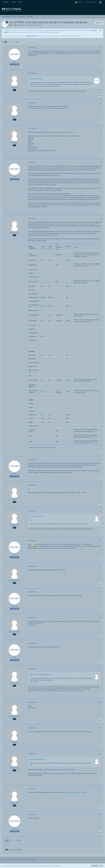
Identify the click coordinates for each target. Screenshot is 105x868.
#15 (100, 669)
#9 (101, 511)
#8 (101, 485)
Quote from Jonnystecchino (41, 675)
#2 (101, 73)
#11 (100, 566)
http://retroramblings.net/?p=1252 (73, 793)
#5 (101, 163)
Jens (12, 25)
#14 (100, 643)
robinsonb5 (45, 448)
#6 (101, 219)
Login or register (91, 2)
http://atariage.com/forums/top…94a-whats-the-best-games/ (46, 108)
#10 (100, 541)
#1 (101, 48)
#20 (100, 815)
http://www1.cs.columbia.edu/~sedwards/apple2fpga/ (44, 196)
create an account (32, 36)
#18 (100, 754)
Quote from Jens (36, 79)
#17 (100, 728)
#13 (100, 618)
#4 (101, 129)
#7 (101, 460)
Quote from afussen (37, 759)
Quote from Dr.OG (37, 517)
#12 (100, 592)
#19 (100, 789)
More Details (95, 866)
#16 (100, 702)
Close (101, 866)
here (54, 544)
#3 (101, 103)
